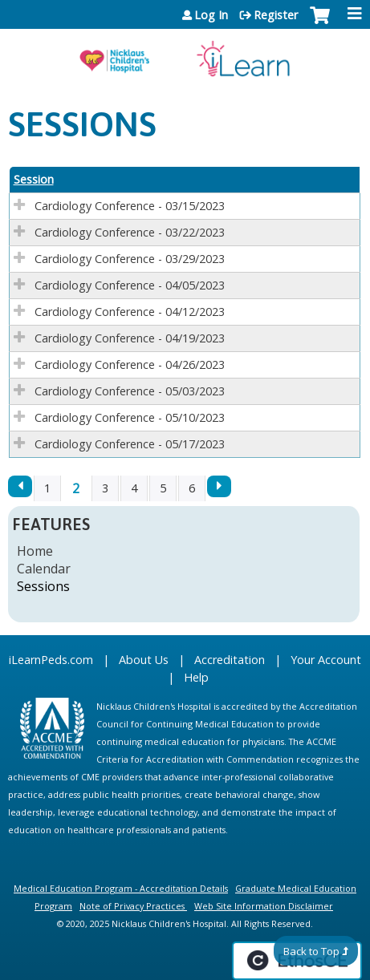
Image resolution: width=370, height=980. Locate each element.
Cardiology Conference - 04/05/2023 (130, 285)
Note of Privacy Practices (132, 906)
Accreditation (230, 660)
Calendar (44, 569)
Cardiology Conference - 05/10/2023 (130, 417)
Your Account (326, 660)
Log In (211, 15)
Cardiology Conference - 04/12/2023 (130, 312)
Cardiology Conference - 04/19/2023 (130, 338)
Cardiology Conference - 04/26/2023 (130, 364)
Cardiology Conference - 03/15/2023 (130, 206)
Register (276, 15)
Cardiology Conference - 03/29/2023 (130, 259)
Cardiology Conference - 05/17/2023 (130, 444)
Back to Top (311, 951)
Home (35, 551)
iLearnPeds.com (51, 660)
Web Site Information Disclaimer (264, 906)
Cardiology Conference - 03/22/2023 (130, 232)
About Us (144, 660)
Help (196, 677)
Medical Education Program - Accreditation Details (121, 888)
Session (34, 179)
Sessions (43, 586)
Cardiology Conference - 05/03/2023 (130, 391)
